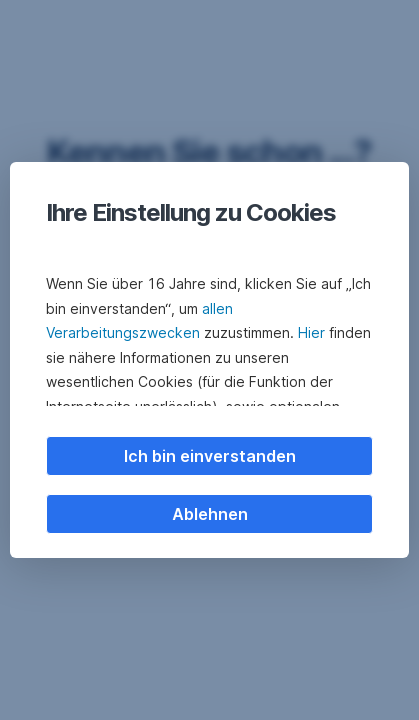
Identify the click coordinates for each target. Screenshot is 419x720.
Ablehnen (210, 514)
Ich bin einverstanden (210, 456)
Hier (311, 332)
